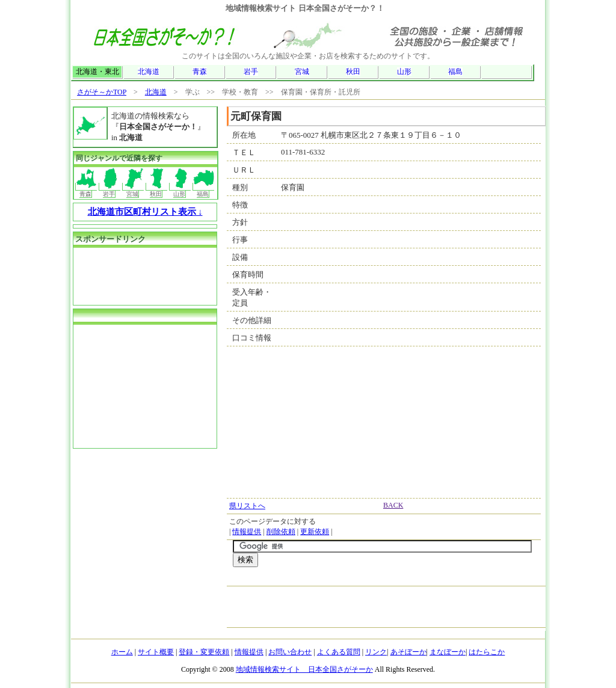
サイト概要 (156, 652)
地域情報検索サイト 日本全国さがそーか (304, 669)
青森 (200, 72)
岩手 (251, 72)
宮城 (302, 72)
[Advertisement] (374, 579)
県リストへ (247, 506)
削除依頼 (281, 532)
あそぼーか (408, 652)
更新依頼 (315, 532)
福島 (455, 72)
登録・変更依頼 (204, 652)
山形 (404, 72)
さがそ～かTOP (102, 92)
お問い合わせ (290, 652)
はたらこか (487, 652)
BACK (393, 505)
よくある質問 (339, 652)
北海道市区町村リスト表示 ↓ (145, 212)
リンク (376, 652)
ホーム (122, 652)
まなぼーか (448, 652)
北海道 (149, 72)
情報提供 (247, 532)
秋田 (353, 72)
